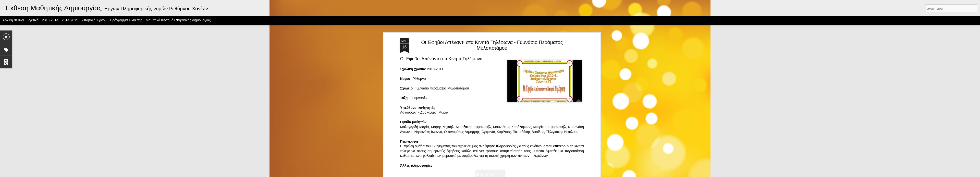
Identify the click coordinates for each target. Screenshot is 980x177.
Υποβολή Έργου (94, 20)
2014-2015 (70, 20)
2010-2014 (50, 20)
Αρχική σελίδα (13, 20)
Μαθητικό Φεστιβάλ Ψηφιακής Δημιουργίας (178, 20)
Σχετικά (33, 20)
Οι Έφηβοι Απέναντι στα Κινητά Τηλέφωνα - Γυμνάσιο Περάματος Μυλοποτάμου (492, 37)
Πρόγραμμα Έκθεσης (126, 20)
